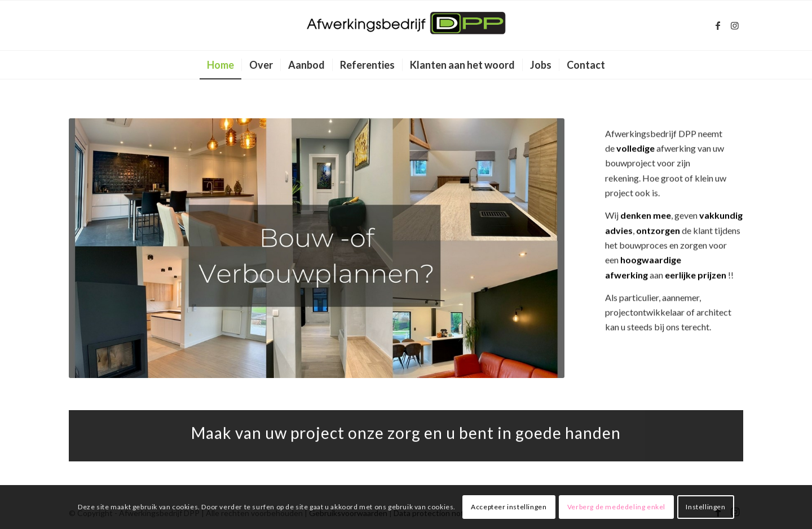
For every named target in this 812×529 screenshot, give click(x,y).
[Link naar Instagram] (735, 25)
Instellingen (705, 507)
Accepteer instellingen (509, 507)
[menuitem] (220, 65)
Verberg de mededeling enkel (616, 507)
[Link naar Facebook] (718, 25)
